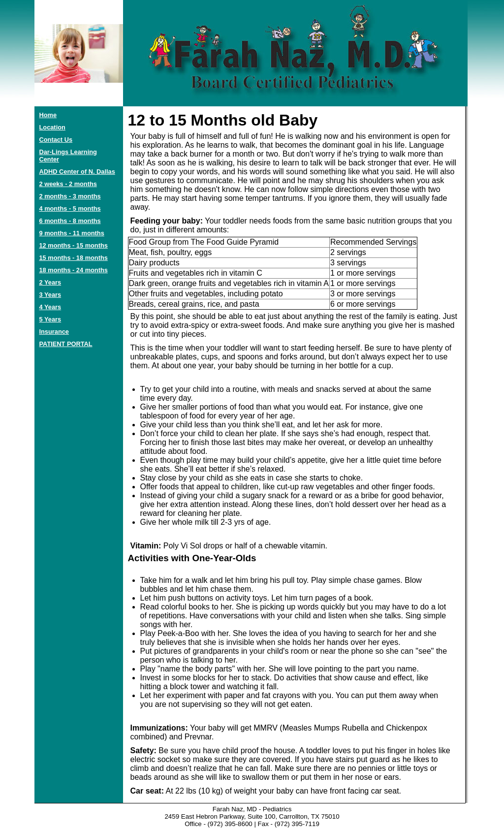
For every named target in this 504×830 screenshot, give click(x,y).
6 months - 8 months (70, 221)
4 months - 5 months (70, 208)
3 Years (50, 295)
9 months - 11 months (72, 233)
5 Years (50, 319)
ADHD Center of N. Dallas (77, 172)
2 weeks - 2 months (68, 184)
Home (48, 115)
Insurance (54, 332)
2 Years (50, 282)
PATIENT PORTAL (66, 344)
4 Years (50, 307)
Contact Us (56, 140)
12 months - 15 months (74, 245)
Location (52, 127)
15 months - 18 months (74, 258)
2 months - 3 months (70, 196)
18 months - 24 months (74, 270)
